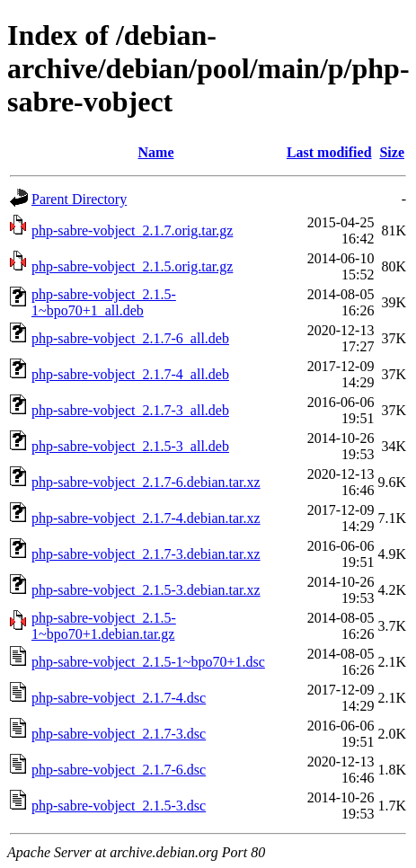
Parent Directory (79, 199)
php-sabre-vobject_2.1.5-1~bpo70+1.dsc (148, 662)
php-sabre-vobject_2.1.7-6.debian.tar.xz (146, 482)
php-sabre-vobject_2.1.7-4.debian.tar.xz (146, 518)
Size (392, 152)
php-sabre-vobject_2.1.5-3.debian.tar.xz (146, 590)
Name (156, 152)
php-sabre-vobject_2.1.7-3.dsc (119, 734)
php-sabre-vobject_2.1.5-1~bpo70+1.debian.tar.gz (104, 626)
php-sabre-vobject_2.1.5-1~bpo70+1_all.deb (104, 302)
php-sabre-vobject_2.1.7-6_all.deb (130, 338)
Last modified (329, 152)
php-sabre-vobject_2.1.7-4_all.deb (130, 374)
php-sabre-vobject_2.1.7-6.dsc (119, 770)
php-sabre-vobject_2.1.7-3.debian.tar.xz (146, 554)
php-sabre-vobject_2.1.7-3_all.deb (130, 410)
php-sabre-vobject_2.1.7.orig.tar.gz (132, 230)
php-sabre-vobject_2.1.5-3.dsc (119, 806)
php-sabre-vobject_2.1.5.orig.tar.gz (132, 266)
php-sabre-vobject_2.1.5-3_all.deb (130, 446)
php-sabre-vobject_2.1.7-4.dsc (119, 698)
